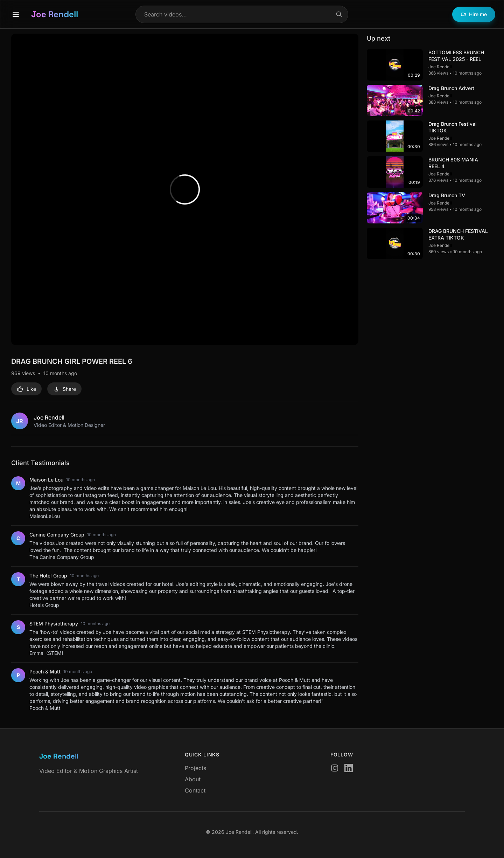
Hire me (474, 14)
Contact (195, 790)
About (193, 779)
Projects (195, 768)
